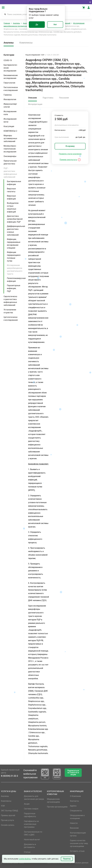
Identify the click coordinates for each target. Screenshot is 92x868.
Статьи (27, 852)
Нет (55, 25)
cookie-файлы (25, 859)
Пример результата (68, 160)
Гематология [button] (9, 83)
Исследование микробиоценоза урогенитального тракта (15, 270)
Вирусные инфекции (11, 197)
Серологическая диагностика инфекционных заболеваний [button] (10, 301)
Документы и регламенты (30, 846)
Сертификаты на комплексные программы (31, 824)
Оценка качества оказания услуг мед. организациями (79, 843)
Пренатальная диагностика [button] (10, 162)
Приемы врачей (8, 815)
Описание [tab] (33, 98)
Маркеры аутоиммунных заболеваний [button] (10, 138)
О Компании (75, 796)
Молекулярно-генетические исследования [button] (10, 149)
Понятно (67, 859)
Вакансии (74, 828)
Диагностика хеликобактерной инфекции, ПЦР (15, 219)
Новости (74, 823)
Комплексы (26, 43)
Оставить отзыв (77, 851)
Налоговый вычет (32, 840)
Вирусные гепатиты (11, 190)
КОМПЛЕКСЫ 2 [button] (10, 131)
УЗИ (3, 806)
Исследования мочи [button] (10, 120)
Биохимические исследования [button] (11, 77)
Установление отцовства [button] (10, 311)
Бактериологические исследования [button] (10, 68)
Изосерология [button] (10, 99)
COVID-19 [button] (8, 60)
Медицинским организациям (53, 801)
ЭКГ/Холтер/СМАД (9, 811)
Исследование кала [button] (10, 113)
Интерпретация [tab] (35, 104)
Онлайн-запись (8, 825)
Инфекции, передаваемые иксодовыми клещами (14, 244)
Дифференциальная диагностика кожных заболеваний (16, 231)
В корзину (70, 146)
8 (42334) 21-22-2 (9, 776)
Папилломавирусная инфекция (16, 280)
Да (37, 25)
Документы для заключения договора (34, 798)
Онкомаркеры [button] (10, 156)
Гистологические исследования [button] (11, 89)
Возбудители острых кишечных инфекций (13, 207)
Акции (27, 804)
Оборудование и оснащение (77, 817)
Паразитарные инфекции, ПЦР (14, 288)
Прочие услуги (7, 820)
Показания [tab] (64, 98)
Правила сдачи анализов (70, 154)
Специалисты (76, 811)
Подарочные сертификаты (30, 815)
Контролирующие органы (78, 834)
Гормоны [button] (8, 95)
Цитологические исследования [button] (11, 319)
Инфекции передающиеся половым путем (14, 257)
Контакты (74, 801)
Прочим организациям (57, 807)
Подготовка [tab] (48, 98)
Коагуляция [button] (9, 126)
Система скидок (31, 809)
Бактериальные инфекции (14, 183)
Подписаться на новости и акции (73, 773)
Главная (7, 23)
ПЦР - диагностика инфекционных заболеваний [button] (10, 173)
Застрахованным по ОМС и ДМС (33, 833)
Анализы (16, 23)
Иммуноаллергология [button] (10, 105)
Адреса (73, 806)
